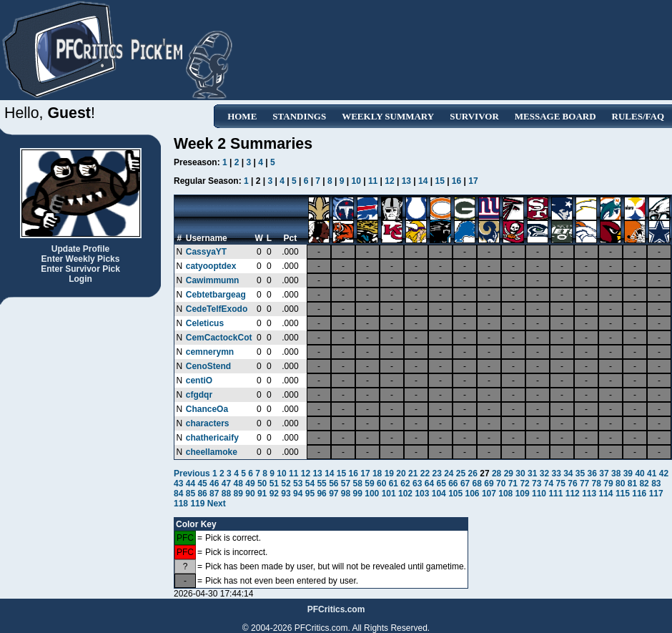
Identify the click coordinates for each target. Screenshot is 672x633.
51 (274, 484)
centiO (199, 381)
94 (298, 494)
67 (465, 484)
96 (321, 494)
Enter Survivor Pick (80, 269)
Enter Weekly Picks (81, 259)
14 (423, 181)
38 (616, 473)
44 (191, 484)
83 (656, 484)
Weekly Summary (388, 116)
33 (556, 473)
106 (473, 494)
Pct (291, 238)
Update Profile (80, 249)
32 (544, 473)
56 (333, 484)
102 (405, 494)
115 (623, 494)
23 (436, 473)
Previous (193, 473)
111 (555, 494)
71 (513, 484)
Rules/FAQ (638, 116)
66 (453, 484)
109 (523, 494)
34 (568, 473)
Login (80, 279)
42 (664, 473)
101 (389, 494)
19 (389, 473)
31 (532, 473)
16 (456, 181)
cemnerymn (210, 352)
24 (449, 473)
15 (439, 181)
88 (226, 494)
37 (604, 473)
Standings (299, 116)
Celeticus (205, 323)
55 (321, 484)
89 (238, 494)
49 (250, 484)
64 (429, 484)
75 (561, 484)
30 (520, 473)
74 (549, 484)
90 (250, 494)
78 (597, 484)
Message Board (555, 116)
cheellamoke (212, 452)
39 (628, 473)
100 (372, 494)
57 (346, 484)
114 (606, 494)
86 (202, 494)
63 (417, 484)
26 (473, 473)
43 (178, 484)
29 (509, 473)
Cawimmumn (213, 280)
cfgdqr (199, 395)
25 (461, 473)
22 (425, 473)
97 (333, 494)
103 (422, 494)
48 (238, 484)
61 (394, 484)
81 (632, 484)
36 (592, 473)
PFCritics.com (336, 609)
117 (656, 494)
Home (242, 116)
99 (358, 494)
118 (181, 504)
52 (286, 484)
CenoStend (208, 366)
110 (539, 494)
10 (356, 181)
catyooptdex (211, 266)
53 (298, 484)
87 (214, 494)
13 (406, 181)
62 (405, 484)
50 (262, 484)
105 (455, 494)
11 (373, 181)
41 (652, 473)
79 (608, 484)
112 (573, 494)
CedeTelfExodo (217, 309)
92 (274, 494)
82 (644, 484)
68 (477, 484)
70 (501, 484)
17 (473, 181)
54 (310, 484)
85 (191, 494)
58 (358, 484)
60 (381, 484)
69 (489, 484)
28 (496, 473)
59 (369, 484)
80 (620, 484)
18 (377, 473)
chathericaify (212, 438)
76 (572, 484)
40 (639, 473)
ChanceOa (207, 409)
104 (439, 494)
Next (217, 504)
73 (537, 484)
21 (413, 473)
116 (639, 494)
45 (202, 484)
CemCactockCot (219, 338)
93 (286, 494)
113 (589, 494)
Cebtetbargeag (216, 295)
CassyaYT (206, 252)
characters (208, 423)
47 (226, 484)
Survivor (474, 116)
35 (580, 473)
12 (389, 181)
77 (584, 484)
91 (262, 494)
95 (310, 494)
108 (505, 494)
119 (197, 504)
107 (489, 494)
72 (524, 484)
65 (441, 484)
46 (214, 484)
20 (401, 473)
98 (346, 494)
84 (178, 494)
